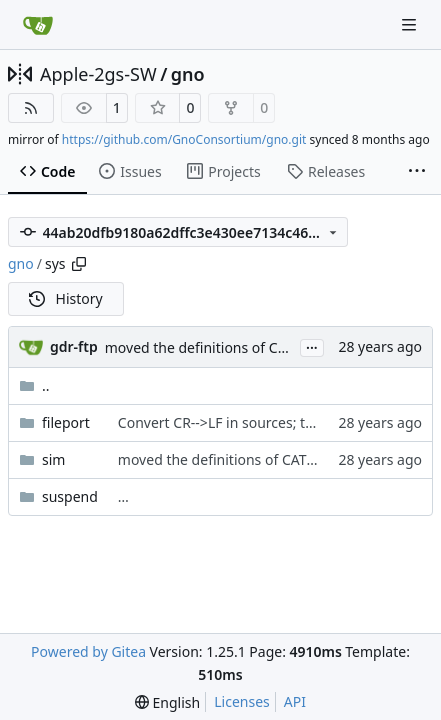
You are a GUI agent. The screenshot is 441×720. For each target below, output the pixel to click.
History (66, 298)
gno (188, 74)
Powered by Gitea (88, 651)
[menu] (167, 702)
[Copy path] (79, 264)
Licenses (242, 701)
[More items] (417, 172)
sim (53, 459)
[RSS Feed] (31, 108)
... (312, 346)
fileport (66, 422)
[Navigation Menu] (411, 24)
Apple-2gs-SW (98, 74)
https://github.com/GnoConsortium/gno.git (184, 139)
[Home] (38, 25)
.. (34, 385)
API (295, 701)
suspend (70, 496)
